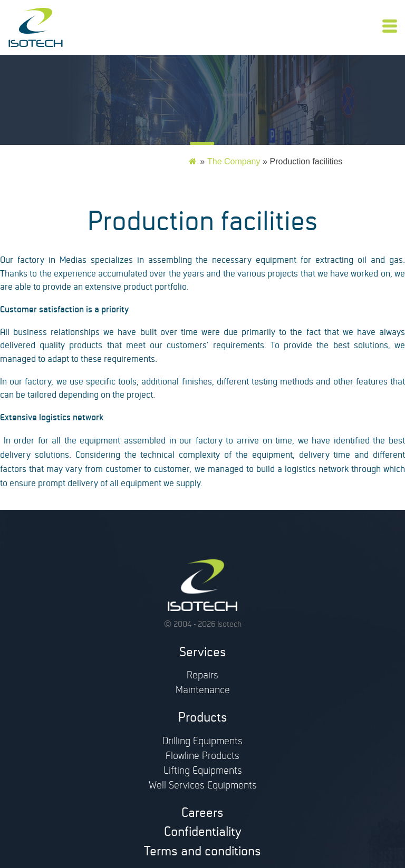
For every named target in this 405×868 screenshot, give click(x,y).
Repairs (202, 677)
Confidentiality (203, 834)
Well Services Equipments (203, 787)
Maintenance (203, 692)
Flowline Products (202, 757)
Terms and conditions (202, 853)
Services (203, 654)
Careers (202, 815)
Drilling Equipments (202, 743)
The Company (234, 161)
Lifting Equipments (203, 772)
